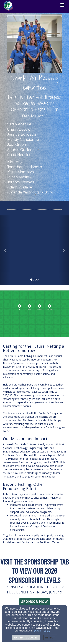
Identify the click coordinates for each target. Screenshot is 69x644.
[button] (5, 250)
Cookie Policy (41, 631)
